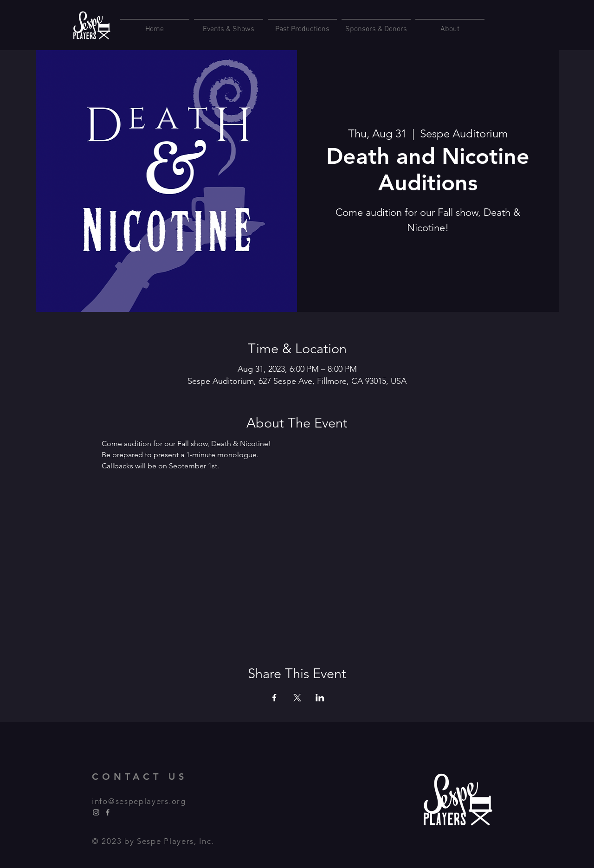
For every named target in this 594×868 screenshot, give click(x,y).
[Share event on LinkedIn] (320, 698)
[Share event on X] (297, 698)
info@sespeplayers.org (139, 801)
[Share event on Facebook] (274, 698)
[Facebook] (108, 812)
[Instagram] (96, 812)
